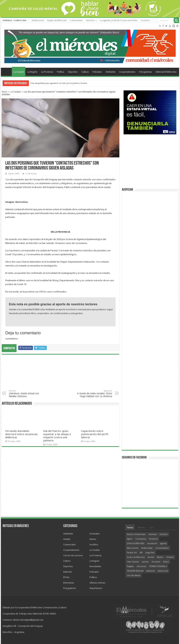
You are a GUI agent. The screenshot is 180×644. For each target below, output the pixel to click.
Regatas (130, 566)
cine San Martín (134, 576)
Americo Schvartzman (136, 534)
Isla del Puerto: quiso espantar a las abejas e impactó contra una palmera (57, 436)
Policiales (97, 72)
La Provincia (47, 72)
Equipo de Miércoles (57, 20)
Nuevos (141, 527)
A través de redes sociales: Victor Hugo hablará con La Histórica (94, 394)
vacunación (152, 543)
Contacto (145, 20)
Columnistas (76, 20)
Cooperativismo (127, 72)
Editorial (67, 572)
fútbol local (163, 571)
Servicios (90, 20)
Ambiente (110, 72)
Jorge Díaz (150, 553)
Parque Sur (132, 553)
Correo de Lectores (73, 555)
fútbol (166, 562)
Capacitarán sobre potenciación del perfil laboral (95, 434)
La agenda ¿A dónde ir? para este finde (119, 20)
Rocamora (154, 539)
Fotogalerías (146, 72)
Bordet (151, 557)
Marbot (160, 557)
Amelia (67, 539)
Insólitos (94, 545)
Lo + (152, 527)
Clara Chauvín (133, 562)
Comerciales (70, 545)
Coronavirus (141, 539)
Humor (93, 539)
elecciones (142, 566)
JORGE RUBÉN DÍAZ (136, 543)
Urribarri (170, 557)
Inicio (5, 92)
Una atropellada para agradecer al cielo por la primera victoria (59, 83)
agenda (163, 543)
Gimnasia (153, 534)
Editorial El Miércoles (166, 72)
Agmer (130, 539)
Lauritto (145, 562)
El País (66, 577)
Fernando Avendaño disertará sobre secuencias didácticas (21, 434)
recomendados (162, 548)
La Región (32, 72)
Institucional (38, 20)
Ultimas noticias (97, 583)
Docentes (156, 562)
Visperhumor (96, 588)
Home (7, 71)
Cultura (85, 72)
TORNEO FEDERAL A (158, 566)
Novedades (95, 566)
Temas (130, 527)
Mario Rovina (133, 548)
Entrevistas (69, 583)
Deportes (73, 72)
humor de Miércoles (136, 557)
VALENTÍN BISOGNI (135, 571)
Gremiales (95, 534)
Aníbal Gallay (147, 548)
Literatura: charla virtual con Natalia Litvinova (27, 394)
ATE (141, 553)
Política (61, 72)
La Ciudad (19, 72)
